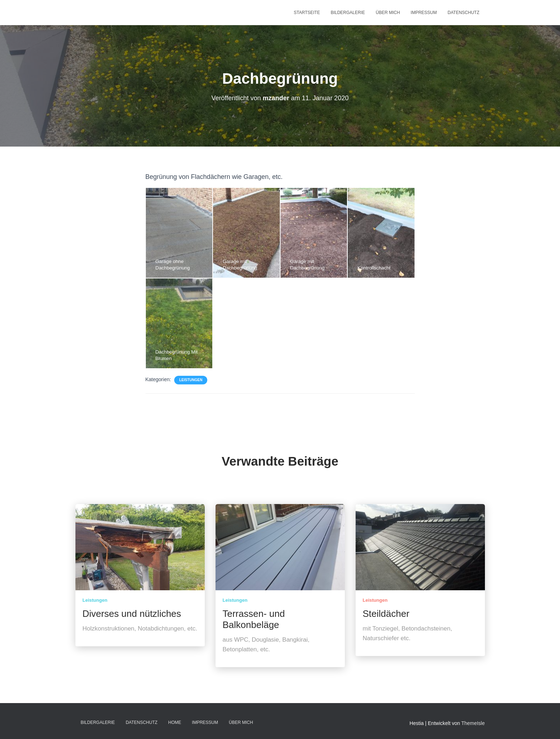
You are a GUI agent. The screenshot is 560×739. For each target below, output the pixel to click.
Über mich (388, 13)
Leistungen (191, 380)
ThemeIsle (473, 723)
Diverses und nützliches (132, 614)
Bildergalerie (348, 13)
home (175, 722)
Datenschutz (463, 13)
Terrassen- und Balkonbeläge (254, 619)
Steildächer (386, 614)
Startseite (307, 13)
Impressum (424, 13)
